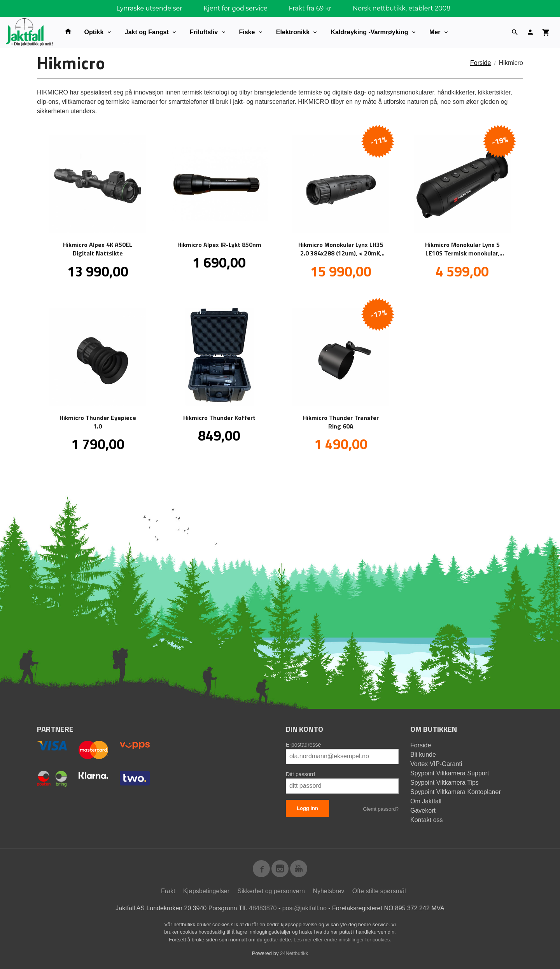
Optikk (94, 32)
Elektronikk (293, 32)
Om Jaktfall (426, 801)
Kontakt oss (427, 820)
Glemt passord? (381, 809)
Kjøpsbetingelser (206, 891)
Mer (435, 32)
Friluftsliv (204, 32)
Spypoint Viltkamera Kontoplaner (456, 792)
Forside (480, 63)
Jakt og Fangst (147, 32)
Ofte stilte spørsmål (379, 891)
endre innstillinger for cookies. (358, 940)
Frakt (168, 891)
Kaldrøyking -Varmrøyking (369, 32)
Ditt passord (300, 774)
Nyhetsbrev (328, 891)
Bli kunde (423, 755)
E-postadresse (303, 745)
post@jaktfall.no (304, 908)
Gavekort (423, 811)
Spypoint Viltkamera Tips (444, 783)
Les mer (304, 940)
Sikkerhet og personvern (271, 891)
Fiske (247, 32)
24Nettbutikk (294, 953)
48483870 (263, 908)
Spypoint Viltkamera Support (450, 773)
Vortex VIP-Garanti (436, 764)
